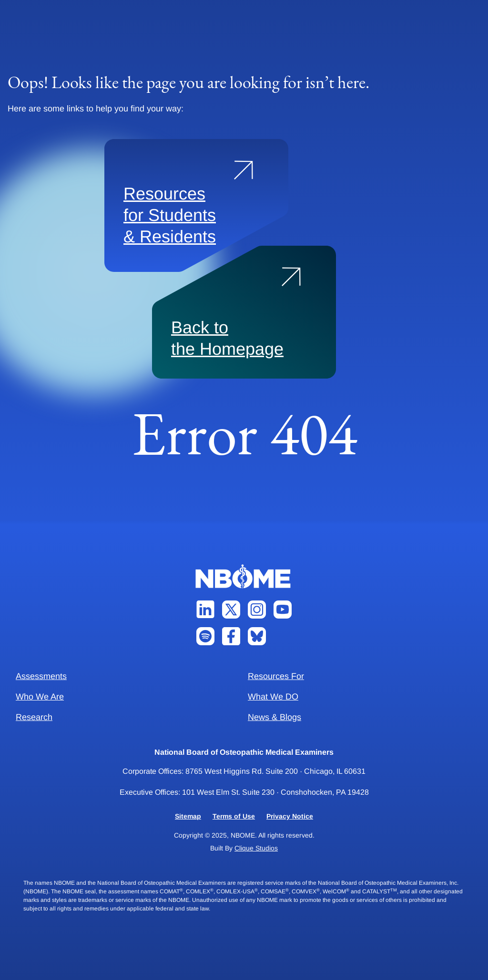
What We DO (273, 697)
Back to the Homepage (227, 338)
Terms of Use (234, 816)
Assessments (41, 676)
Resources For (276, 676)
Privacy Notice (290, 816)
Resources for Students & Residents (170, 215)
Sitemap (188, 816)
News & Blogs (274, 717)
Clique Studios (256, 848)
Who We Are (40, 697)
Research (34, 717)
